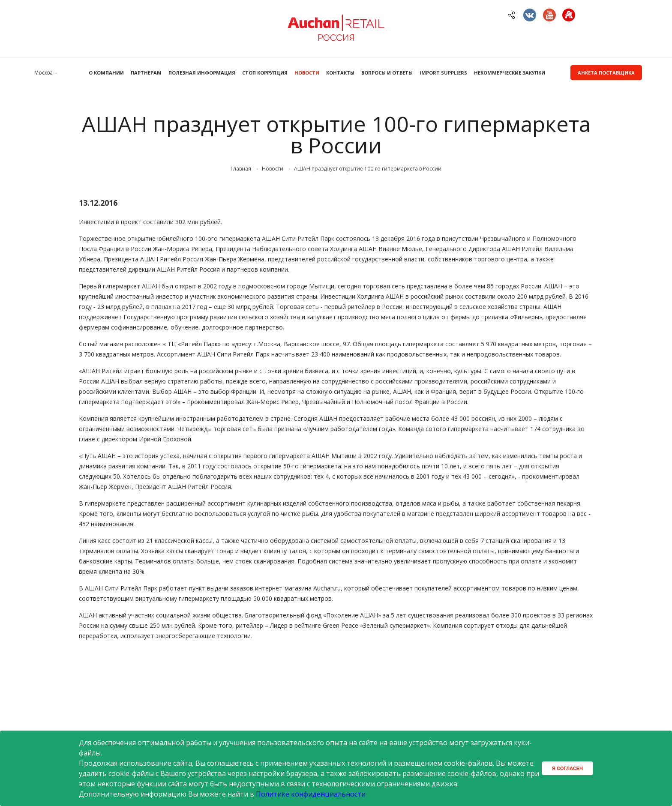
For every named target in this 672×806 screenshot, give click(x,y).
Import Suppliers (443, 73)
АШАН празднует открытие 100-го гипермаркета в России (368, 169)
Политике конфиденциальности (311, 794)
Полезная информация (202, 73)
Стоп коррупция (265, 73)
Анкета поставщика (606, 73)
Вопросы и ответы (387, 73)
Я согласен (567, 768)
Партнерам (146, 73)
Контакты (340, 73)
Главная (241, 169)
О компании (106, 73)
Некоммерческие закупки (510, 73)
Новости (307, 73)
